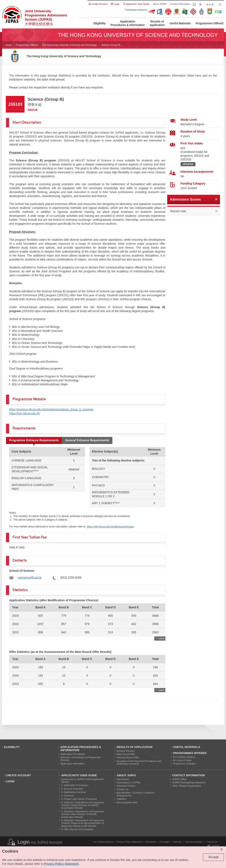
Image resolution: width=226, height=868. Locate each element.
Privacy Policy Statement (129, 842)
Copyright (165, 842)
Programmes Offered (27, 45)
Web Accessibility (194, 842)
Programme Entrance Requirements (34, 440)
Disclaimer (151, 842)
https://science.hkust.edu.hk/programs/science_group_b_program (51, 409)
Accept (213, 857)
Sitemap (177, 842)
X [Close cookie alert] (222, 849)
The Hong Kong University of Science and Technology (69, 45)
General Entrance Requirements (87, 440)
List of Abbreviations (103, 842)
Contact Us (212, 842)
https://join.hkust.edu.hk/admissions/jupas (110, 527)
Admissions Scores (185, 199)
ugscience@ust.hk (30, 578)
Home (9, 45)
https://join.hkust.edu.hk (24, 413)
